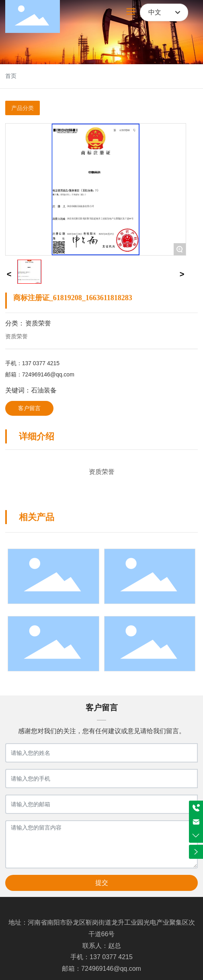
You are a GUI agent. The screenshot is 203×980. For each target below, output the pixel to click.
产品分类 (23, 108)
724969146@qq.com (48, 374)
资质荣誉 (38, 323)
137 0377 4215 (41, 363)
